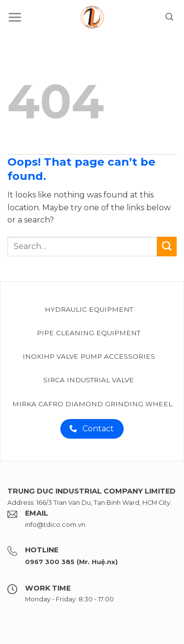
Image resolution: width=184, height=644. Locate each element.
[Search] (169, 17)
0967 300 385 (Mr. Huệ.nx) (71, 562)
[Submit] (167, 247)
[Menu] (15, 17)
